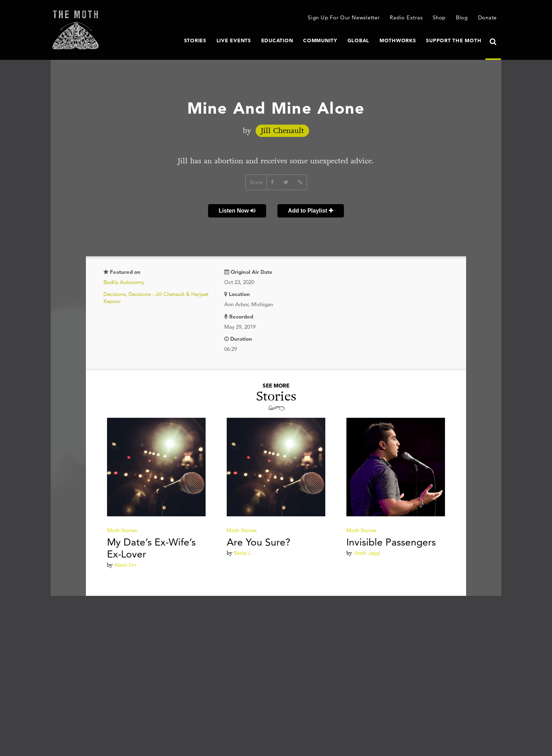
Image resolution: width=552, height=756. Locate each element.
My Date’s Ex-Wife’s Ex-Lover (151, 548)
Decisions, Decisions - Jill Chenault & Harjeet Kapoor (156, 298)
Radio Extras (406, 17)
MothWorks (398, 40)
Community (320, 40)
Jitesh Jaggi (367, 553)
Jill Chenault (282, 131)
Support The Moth (454, 40)
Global (359, 40)
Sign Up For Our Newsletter (344, 17)
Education (277, 40)
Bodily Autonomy (124, 282)
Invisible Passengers (391, 542)
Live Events (234, 40)
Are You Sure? (259, 542)
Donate (488, 17)
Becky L (242, 553)
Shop (439, 17)
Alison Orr (125, 565)
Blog (462, 17)
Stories (195, 40)
